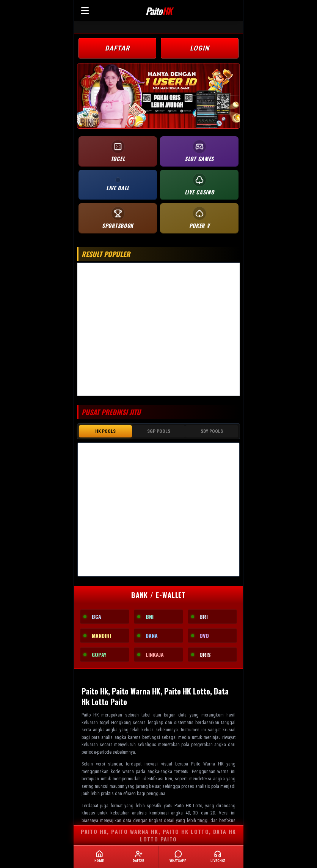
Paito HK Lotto (188, 806)
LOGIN (200, 48)
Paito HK (90, 715)
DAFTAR (117, 48)
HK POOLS (105, 431)
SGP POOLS (159, 431)
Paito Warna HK (207, 764)
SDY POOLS (212, 431)
